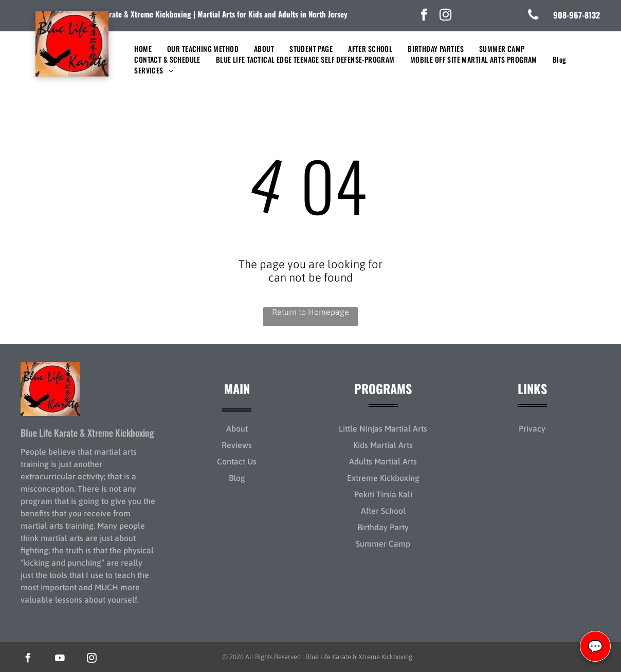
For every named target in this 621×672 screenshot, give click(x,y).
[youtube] (60, 659)
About (237, 428)
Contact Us (237, 461)
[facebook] (424, 16)
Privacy (532, 428)
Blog (237, 478)
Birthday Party (383, 527)
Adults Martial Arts (383, 461)
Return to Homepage (310, 312)
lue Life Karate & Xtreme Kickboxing (133, 14)
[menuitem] (143, 49)
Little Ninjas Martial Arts (383, 428)
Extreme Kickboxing (383, 478)
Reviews (237, 445)
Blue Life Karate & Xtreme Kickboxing (87, 433)
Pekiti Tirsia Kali (383, 494)
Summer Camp (383, 544)
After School (383, 511)
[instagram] (445, 16)
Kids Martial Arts (383, 445)
